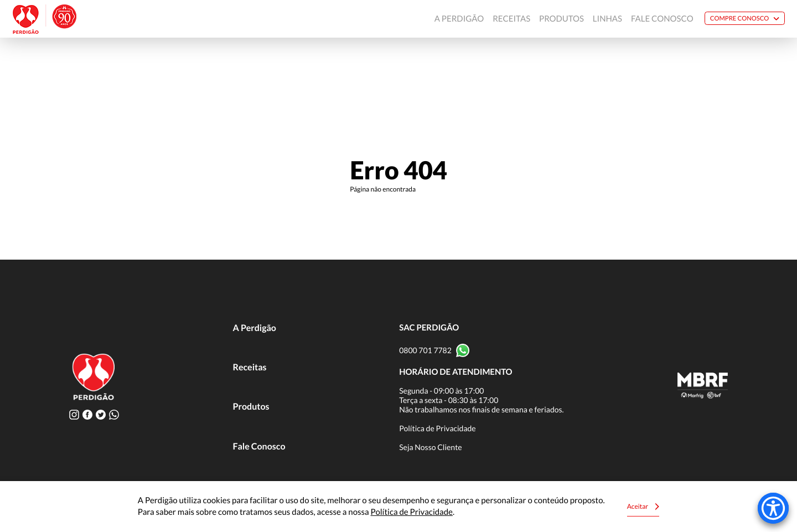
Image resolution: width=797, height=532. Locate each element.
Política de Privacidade (438, 428)
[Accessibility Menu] (773, 508)
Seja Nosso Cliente (431, 447)
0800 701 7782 (425, 350)
